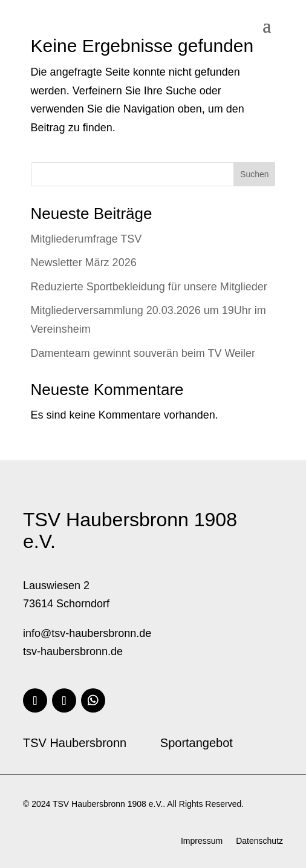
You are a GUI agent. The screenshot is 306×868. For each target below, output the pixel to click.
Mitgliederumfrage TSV (86, 239)
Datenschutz (259, 841)
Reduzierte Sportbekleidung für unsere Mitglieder (149, 287)
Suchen (254, 174)
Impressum (202, 841)
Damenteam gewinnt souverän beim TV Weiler (143, 353)
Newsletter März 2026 (84, 263)
